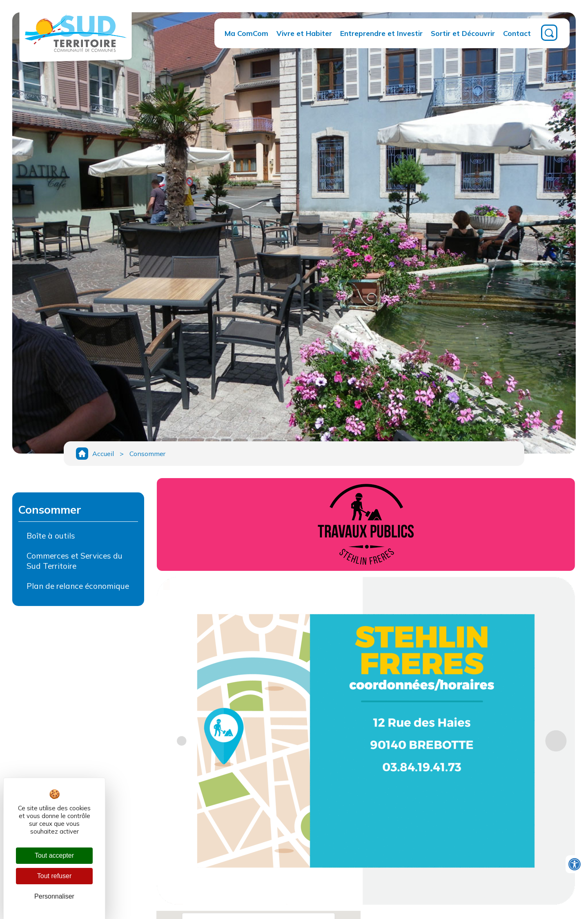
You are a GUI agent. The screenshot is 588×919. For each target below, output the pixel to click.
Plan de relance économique (78, 586)
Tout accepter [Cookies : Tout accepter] (54, 855)
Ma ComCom (246, 33)
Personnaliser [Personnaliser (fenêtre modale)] (54, 896)
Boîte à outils (51, 536)
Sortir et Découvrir (463, 33)
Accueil (103, 454)
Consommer (147, 454)
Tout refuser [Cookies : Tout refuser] (54, 876)
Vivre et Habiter (304, 33)
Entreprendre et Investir (381, 33)
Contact (517, 33)
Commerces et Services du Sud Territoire (75, 561)
